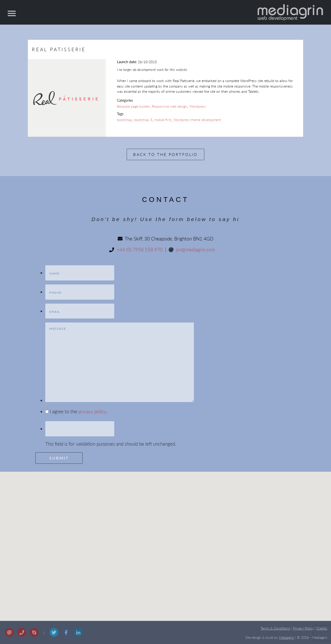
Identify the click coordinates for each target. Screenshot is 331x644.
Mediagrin (287, 638)
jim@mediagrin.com (195, 250)
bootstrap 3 (143, 120)
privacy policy (92, 411)
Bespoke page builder (133, 106)
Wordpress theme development (197, 120)
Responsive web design (169, 106)
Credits (322, 628)
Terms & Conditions (275, 628)
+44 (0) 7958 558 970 (140, 250)
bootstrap (124, 120)
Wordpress (198, 106)
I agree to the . (78, 411)
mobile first (163, 120)
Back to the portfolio (165, 154)
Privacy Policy (303, 628)
